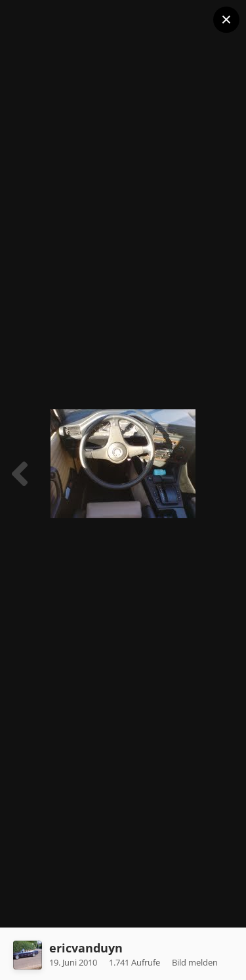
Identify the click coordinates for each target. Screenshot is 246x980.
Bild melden (195, 962)
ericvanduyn (86, 948)
